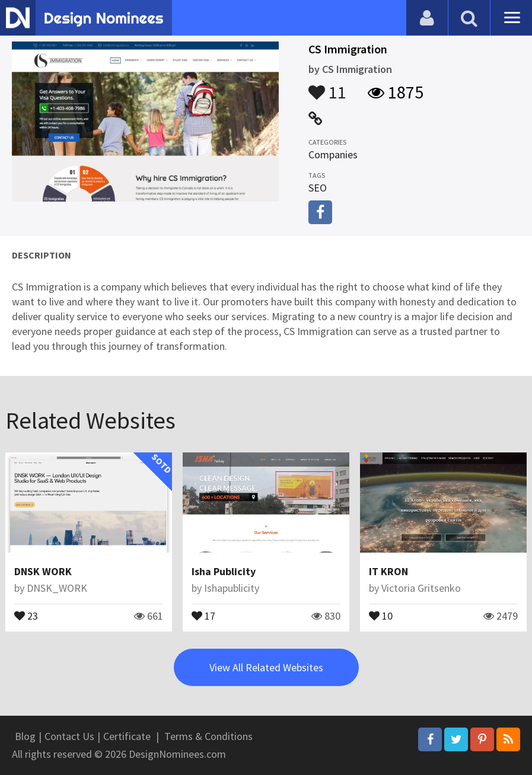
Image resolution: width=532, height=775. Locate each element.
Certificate (127, 736)
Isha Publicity (224, 571)
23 (26, 615)
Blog (25, 736)
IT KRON (388, 571)
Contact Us (69, 736)
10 (381, 615)
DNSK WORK (43, 571)
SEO (318, 188)
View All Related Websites (266, 667)
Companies (333, 154)
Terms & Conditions (208, 736)
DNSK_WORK (57, 588)
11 (327, 87)
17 (203, 615)
